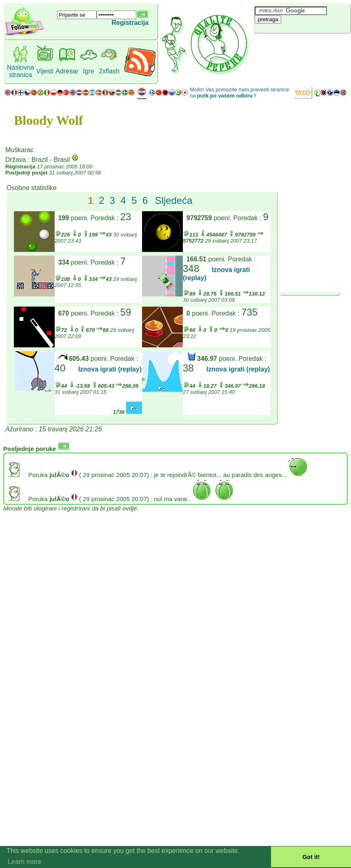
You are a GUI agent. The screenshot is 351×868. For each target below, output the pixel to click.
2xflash (109, 71)
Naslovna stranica (21, 71)
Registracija (130, 23)
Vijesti (45, 71)
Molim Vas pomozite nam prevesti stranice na (239, 93)
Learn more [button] (24, 862)
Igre (89, 71)
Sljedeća (173, 200)
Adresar (67, 71)
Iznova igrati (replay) (110, 369)
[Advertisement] (302, 47)
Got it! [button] (311, 857)
